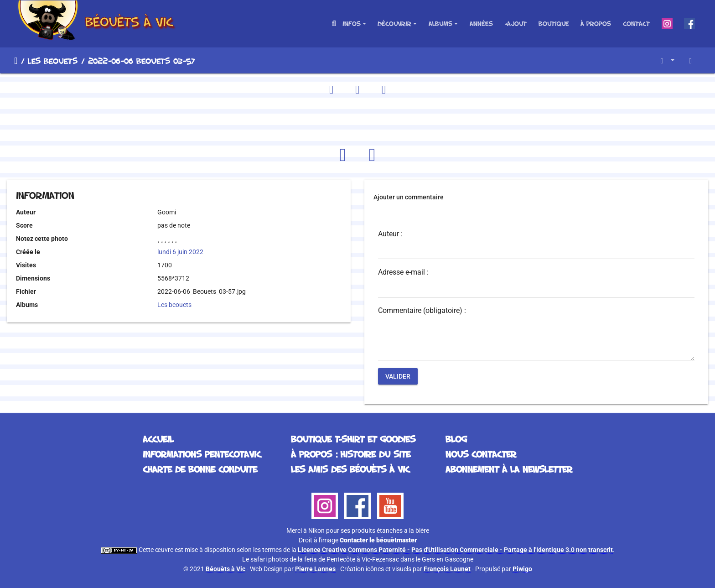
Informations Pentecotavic (202, 454)
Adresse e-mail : (403, 272)
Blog (456, 439)
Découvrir (394, 23)
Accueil (16, 61)
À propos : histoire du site (351, 454)
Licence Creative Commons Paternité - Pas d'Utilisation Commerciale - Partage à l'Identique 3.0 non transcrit (455, 550)
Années (481, 23)
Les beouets (53, 61)
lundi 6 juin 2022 (180, 252)
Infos (352, 23)
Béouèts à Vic (225, 569)
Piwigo (522, 569)
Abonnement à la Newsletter (509, 469)
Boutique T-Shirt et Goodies (353, 439)
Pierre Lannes (315, 569)
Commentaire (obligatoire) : (422, 311)
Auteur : (390, 234)
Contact (636, 23)
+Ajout (516, 23)
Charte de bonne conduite (200, 469)
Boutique (554, 23)
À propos (596, 23)
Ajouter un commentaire (409, 197)
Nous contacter (481, 454)
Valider (398, 376)
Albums (440, 23)
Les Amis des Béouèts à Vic (350, 469)
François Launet (447, 569)
